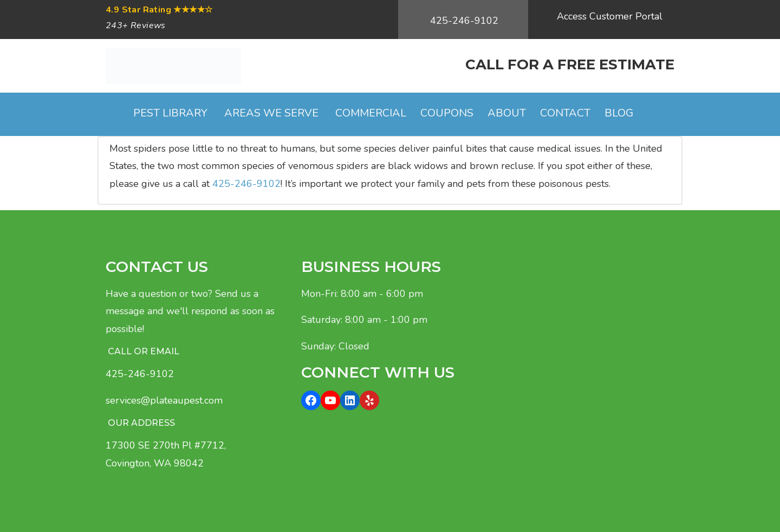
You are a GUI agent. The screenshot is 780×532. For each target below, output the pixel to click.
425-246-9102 (464, 21)
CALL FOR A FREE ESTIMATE (570, 64)
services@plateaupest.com (164, 400)
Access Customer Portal (610, 16)
